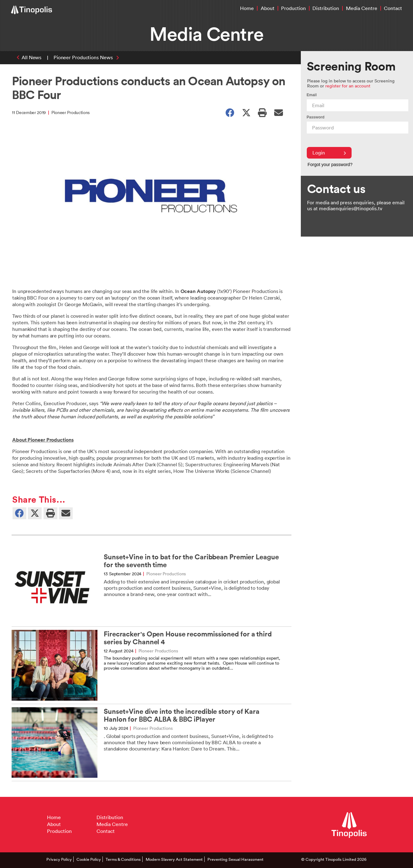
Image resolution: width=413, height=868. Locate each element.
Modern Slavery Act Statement (174, 859)
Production (293, 8)
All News (31, 57)
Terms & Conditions (123, 859)
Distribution (326, 8)
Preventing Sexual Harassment (235, 859)
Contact (393, 8)
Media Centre (362, 8)
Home (247, 8)
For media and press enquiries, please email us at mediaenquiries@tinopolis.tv (356, 205)
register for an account (348, 86)
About (268, 8)
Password (316, 117)
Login (329, 153)
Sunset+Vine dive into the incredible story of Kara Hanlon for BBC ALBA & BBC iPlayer (182, 715)
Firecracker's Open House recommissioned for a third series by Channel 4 (188, 638)
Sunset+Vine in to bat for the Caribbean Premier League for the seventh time (191, 561)
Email (312, 95)
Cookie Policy (89, 859)
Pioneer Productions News (83, 57)
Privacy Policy (59, 859)
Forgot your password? (330, 165)
